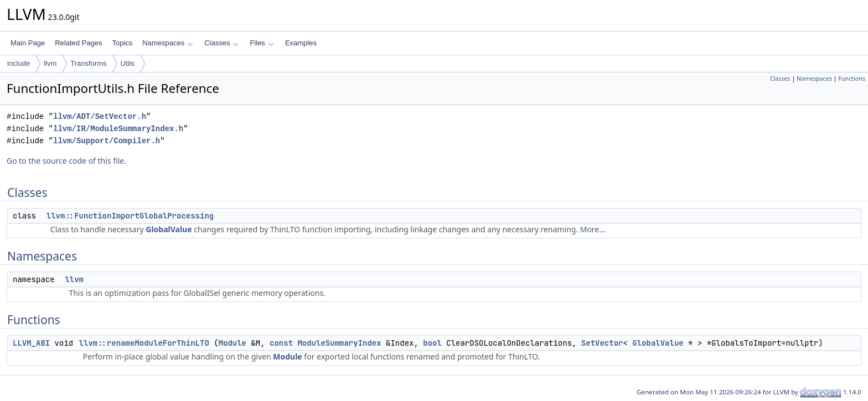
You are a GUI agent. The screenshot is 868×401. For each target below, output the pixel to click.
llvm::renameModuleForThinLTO (144, 343)
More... (593, 229)
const (281, 343)
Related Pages (78, 43)
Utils (128, 63)
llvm (50, 63)
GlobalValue (169, 229)
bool (432, 343)
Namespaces (167, 43)
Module (232, 343)
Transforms (88, 63)
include (19, 63)
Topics (122, 43)
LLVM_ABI (31, 343)
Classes (221, 43)
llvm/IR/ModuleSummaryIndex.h (118, 129)
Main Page (28, 43)
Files (262, 43)
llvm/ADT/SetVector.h (100, 116)
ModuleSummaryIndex (339, 343)
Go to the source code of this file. (66, 161)
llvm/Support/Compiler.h (107, 141)
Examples (301, 43)
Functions (852, 79)
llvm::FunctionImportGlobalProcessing (130, 216)
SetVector (602, 343)
